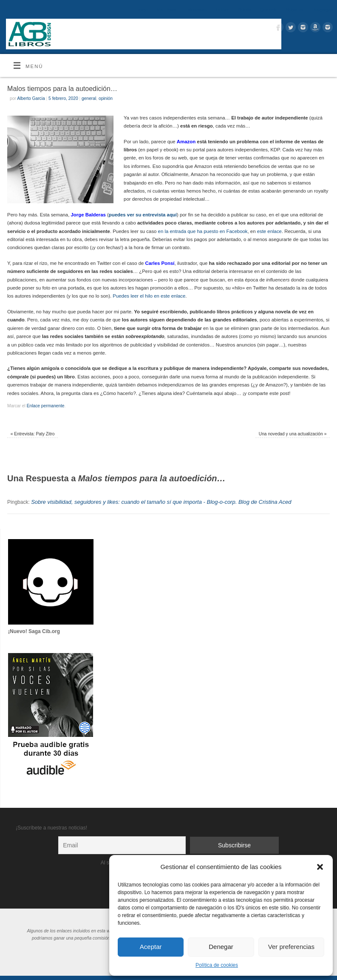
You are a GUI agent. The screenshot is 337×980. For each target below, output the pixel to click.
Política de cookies (217, 965)
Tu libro (222, 10)
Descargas (322, 10)
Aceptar (151, 947)
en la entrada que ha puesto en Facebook (203, 231)
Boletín (244, 10)
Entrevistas (196, 10)
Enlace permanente (46, 406)
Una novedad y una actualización (293, 434)
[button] (320, 867)
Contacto (268, 10)
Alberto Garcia (31, 98)
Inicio (143, 10)
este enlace (269, 231)
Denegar (221, 947)
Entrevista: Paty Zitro (33, 434)
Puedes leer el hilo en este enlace (149, 296)
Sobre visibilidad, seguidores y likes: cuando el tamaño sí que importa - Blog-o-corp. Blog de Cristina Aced (161, 502)
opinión (106, 98)
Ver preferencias (291, 947)
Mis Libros (166, 10)
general (89, 98)
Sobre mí (295, 10)
